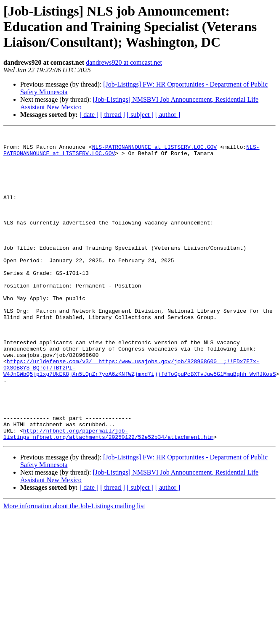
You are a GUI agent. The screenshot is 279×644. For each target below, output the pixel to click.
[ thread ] (113, 115)
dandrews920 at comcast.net (124, 62)
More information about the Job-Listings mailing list (74, 568)
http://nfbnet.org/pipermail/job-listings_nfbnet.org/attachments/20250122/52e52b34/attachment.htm (108, 495)
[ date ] (89, 115)
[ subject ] (140, 115)
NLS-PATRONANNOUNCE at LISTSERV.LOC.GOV (154, 150)
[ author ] (168, 115)
